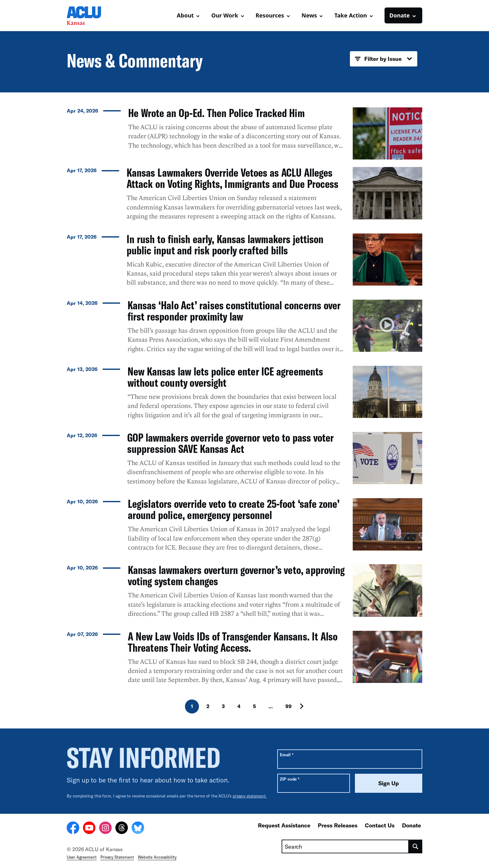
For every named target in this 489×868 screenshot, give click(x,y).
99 (288, 706)
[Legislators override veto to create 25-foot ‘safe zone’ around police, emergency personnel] (244, 527)
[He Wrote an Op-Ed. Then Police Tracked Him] (244, 133)
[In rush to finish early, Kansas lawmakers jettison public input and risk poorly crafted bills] (244, 263)
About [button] (185, 15)
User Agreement (82, 857)
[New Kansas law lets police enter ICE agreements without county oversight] (244, 395)
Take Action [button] (351, 15)
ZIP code (290, 779)
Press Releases (338, 825)
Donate (412, 825)
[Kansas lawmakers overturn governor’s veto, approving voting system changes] (244, 594)
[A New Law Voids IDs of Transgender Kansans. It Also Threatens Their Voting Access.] (244, 660)
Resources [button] (270, 15)
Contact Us (380, 825)
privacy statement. (250, 796)
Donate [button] (400, 15)
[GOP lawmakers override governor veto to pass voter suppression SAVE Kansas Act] (244, 461)
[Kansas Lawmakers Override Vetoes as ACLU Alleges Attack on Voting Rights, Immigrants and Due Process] (244, 196)
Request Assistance (284, 825)
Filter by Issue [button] (384, 59)
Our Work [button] (225, 15)
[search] (416, 846)
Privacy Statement (117, 857)
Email (286, 755)
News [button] (309, 15)
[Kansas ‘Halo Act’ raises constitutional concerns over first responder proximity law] (244, 329)
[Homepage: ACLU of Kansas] (89, 16)
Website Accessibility (157, 857)
